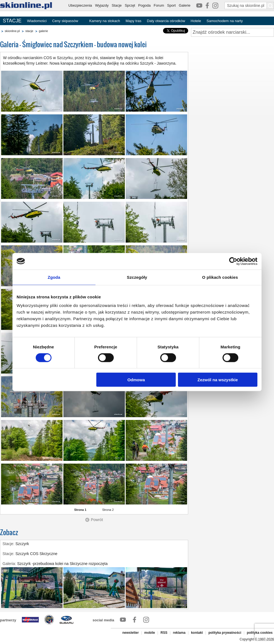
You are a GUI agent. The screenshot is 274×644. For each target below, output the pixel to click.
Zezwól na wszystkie (218, 380)
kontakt (197, 633)
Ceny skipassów (65, 21)
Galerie (185, 5)
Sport (171, 5)
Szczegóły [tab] (137, 277)
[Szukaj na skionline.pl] (270, 6)
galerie (43, 31)
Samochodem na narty (225, 21)
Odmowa (136, 380)
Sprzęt (130, 5)
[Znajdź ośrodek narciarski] (232, 32)
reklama (179, 633)
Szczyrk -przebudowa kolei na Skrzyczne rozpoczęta (62, 564)
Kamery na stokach (104, 21)
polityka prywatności (225, 633)
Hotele (196, 21)
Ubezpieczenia (80, 5)
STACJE (12, 21)
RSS (164, 633)
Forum (159, 5)
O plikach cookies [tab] (220, 277)
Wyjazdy (102, 5)
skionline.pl (12, 31)
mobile (150, 633)
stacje (29, 31)
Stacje (117, 5)
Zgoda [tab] (54, 277)
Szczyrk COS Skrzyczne (37, 554)
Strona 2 (108, 510)
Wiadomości (37, 21)
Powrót (97, 520)
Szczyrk (22, 544)
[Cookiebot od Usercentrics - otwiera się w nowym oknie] (233, 261)
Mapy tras (134, 21)
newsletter (130, 633)
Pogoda (144, 5)
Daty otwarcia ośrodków (166, 21)
